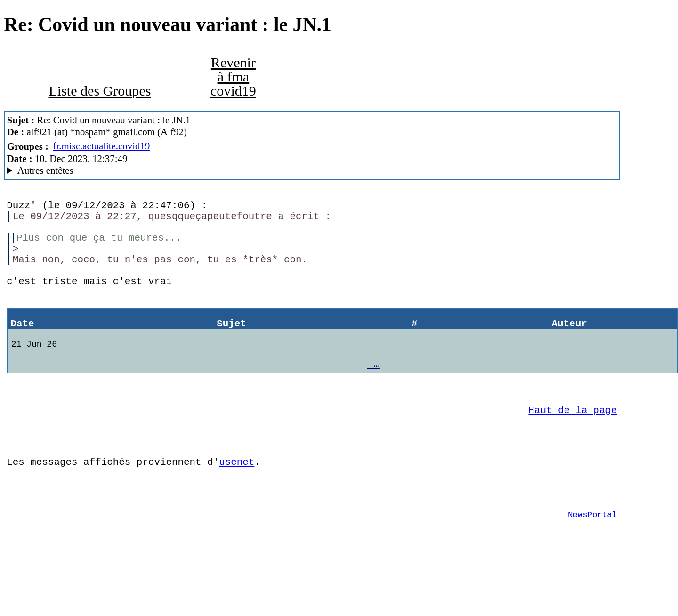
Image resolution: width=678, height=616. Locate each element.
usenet (237, 503)
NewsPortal (592, 563)
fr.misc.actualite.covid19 (102, 146)
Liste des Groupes (100, 91)
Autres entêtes (45, 170)
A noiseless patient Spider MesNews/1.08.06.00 (312, 171)
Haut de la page (573, 445)
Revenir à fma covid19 (233, 77)
